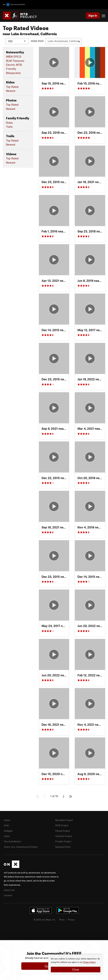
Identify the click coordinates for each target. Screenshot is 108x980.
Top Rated (12, 87)
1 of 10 (54, 796)
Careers (8, 895)
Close (76, 969)
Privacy (71, 920)
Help (6, 825)
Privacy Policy (89, 962)
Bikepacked (13, 73)
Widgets (8, 831)
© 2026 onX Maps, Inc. (45, 920)
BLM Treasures (15, 60)
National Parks (63, 847)
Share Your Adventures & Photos (21, 847)
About (7, 820)
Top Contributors (12, 841)
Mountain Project (64, 820)
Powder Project (63, 841)
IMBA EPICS (14, 56)
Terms (62, 920)
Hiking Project (62, 831)
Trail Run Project (64, 836)
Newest (11, 91)
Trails (9, 126)
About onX (9, 890)
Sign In (93, 15)
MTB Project (62, 825)
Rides (9, 122)
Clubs (7, 836)
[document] (76, 965)
